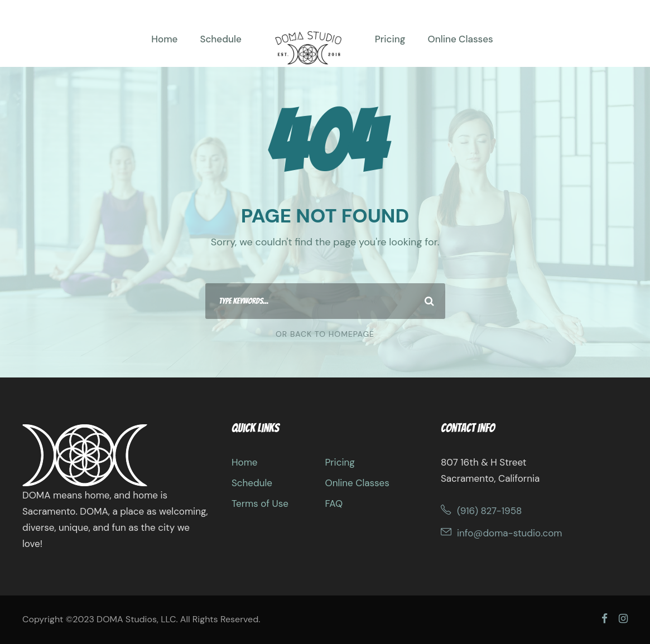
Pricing (390, 39)
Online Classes (460, 39)
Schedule (220, 39)
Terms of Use (260, 503)
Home (164, 39)
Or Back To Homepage (325, 334)
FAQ (334, 503)
